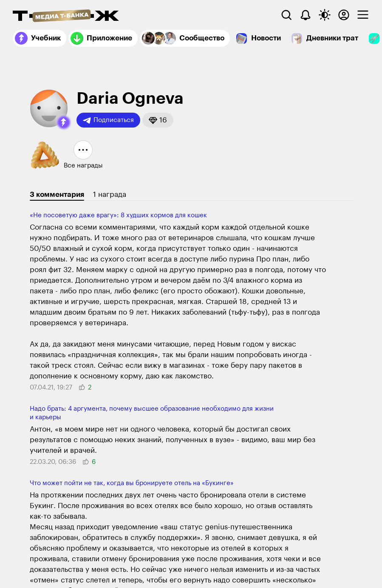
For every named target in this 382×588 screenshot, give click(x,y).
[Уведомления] (306, 15)
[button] (64, 122)
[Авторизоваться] (344, 15)
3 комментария (57, 195)
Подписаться (108, 120)
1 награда (110, 195)
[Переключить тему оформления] (325, 15)
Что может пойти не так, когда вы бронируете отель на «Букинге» (132, 483)
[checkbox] (363, 15)
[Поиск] (286, 15)
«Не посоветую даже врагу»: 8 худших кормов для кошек (118, 215)
